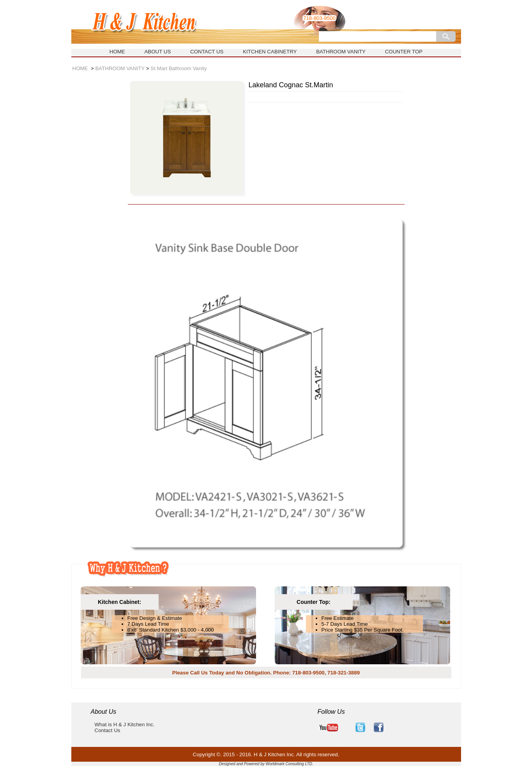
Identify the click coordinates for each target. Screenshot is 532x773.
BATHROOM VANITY (341, 52)
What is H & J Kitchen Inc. (125, 724)
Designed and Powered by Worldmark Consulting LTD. (266, 764)
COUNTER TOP (404, 52)
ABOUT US (157, 52)
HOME (117, 52)
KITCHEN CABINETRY (270, 52)
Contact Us (108, 730)
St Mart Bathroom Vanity (179, 68)
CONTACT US (207, 52)
